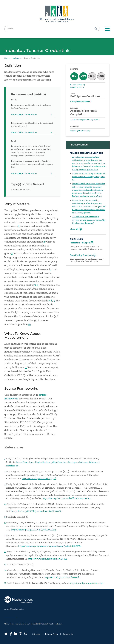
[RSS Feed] (26, 634)
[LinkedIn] (15, 634)
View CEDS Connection (32, 115)
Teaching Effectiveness (80, 131)
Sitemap (36, 634)
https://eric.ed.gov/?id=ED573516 (39, 478)
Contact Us (68, 634)
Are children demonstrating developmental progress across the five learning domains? (89, 220)
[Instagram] (20, 634)
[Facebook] (11, 634)
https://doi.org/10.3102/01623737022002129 (33, 530)
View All (74, 229)
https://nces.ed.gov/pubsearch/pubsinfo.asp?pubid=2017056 (49, 546)
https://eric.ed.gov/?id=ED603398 (61, 577)
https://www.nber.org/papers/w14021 (47, 559)
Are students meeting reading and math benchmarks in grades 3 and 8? (89, 177)
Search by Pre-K (77, 85)
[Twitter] (6, 634)
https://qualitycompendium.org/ (86, 583)
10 (29, 324)
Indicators (17, 58)
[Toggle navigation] (107, 29)
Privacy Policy (52, 634)
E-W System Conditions (80, 102)
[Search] (96, 29)
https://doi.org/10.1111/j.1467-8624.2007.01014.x (66, 498)
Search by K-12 (76, 87)
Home (7, 58)
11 (26, 367)
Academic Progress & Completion (84, 120)
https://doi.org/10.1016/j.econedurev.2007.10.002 (36, 511)
